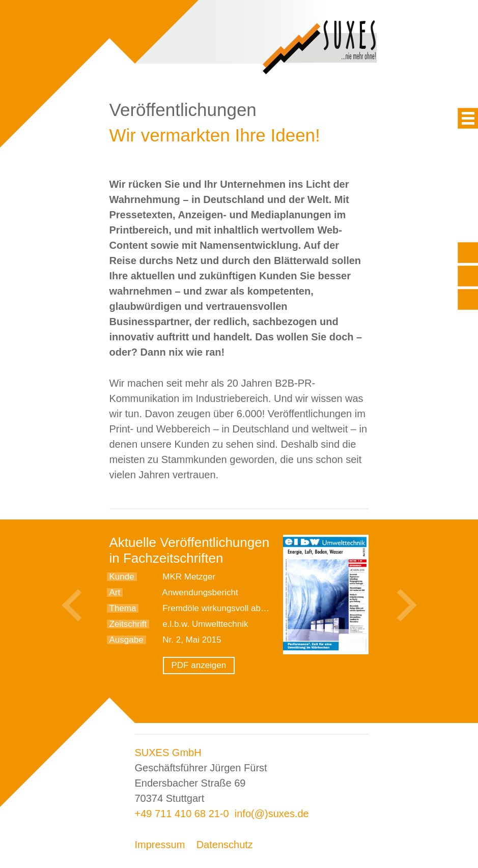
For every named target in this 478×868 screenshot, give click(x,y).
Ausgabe (126, 640)
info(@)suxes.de (272, 814)
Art (115, 592)
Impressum (160, 845)
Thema (123, 608)
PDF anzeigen (199, 665)
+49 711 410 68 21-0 (182, 814)
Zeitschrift (128, 624)
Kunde (122, 577)
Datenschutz (225, 845)
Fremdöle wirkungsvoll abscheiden (229, 608)
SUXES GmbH (168, 753)
